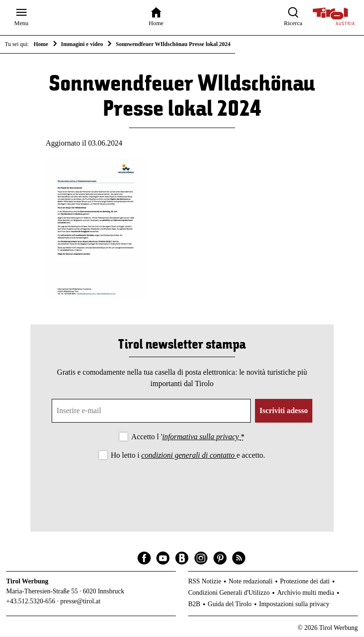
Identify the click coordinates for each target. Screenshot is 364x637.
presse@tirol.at (80, 602)
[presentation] (182, 489)
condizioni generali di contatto (189, 456)
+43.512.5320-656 (31, 602)
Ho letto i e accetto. (188, 456)
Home (41, 44)
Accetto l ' (188, 438)
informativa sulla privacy (201, 438)
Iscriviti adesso (284, 411)
